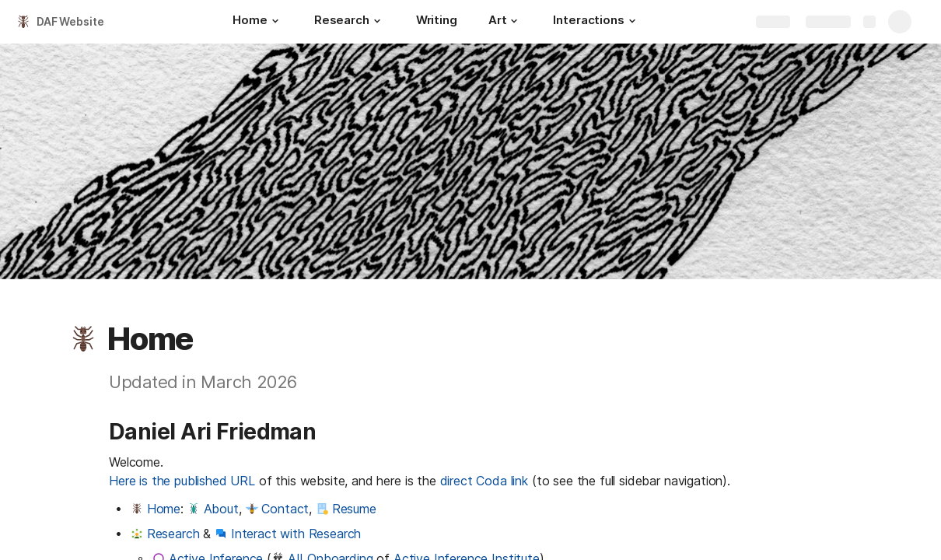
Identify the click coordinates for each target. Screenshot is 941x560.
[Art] (505, 22)
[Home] (257, 22)
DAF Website (70, 21)
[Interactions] (596, 22)
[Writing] (437, 22)
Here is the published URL (182, 481)
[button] (275, 21)
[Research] (350, 22)
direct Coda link (484, 481)
